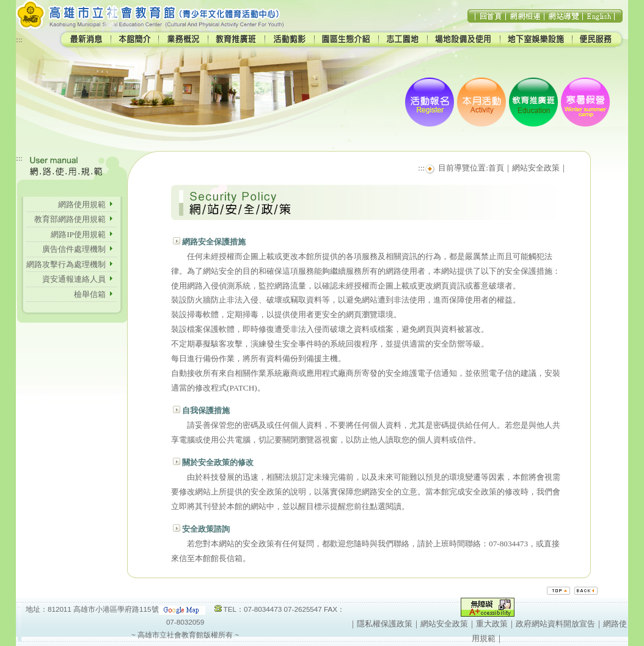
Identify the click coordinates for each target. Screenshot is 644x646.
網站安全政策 (536, 168)
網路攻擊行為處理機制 (70, 264)
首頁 (496, 168)
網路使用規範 (82, 204)
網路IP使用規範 (78, 234)
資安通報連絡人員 (78, 279)
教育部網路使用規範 (74, 219)
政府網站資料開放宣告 (555, 624)
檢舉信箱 (90, 294)
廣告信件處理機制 (78, 249)
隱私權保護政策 (385, 624)
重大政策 (492, 624)
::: (19, 39)
